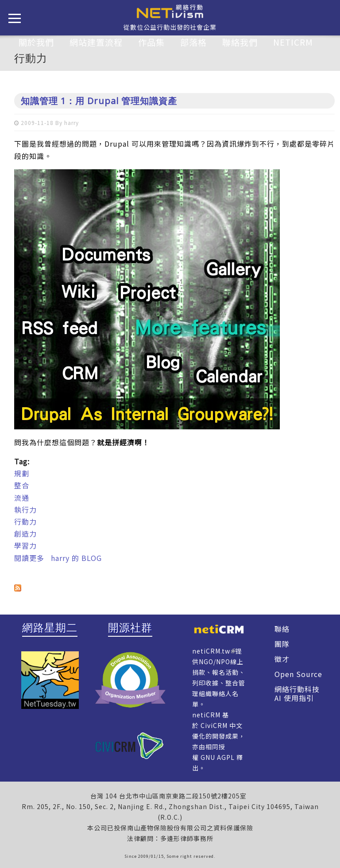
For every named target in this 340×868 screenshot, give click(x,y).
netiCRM (293, 42)
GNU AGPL (218, 757)
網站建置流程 (96, 42)
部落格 (193, 42)
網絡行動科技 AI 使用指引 (297, 693)
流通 (22, 498)
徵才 (282, 659)
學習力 (25, 545)
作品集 (151, 42)
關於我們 (36, 42)
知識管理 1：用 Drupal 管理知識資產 (99, 101)
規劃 (22, 473)
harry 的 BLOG (76, 558)
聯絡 (282, 629)
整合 (22, 485)
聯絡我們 (240, 42)
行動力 (25, 522)
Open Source (298, 674)
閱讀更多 (29, 558)
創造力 (25, 533)
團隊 (282, 644)
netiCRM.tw (211, 651)
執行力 (25, 510)
